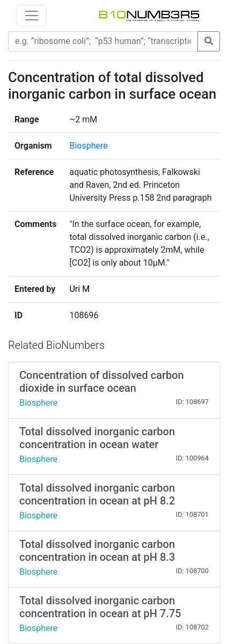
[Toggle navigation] (32, 16)
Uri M (79, 289)
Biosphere (88, 146)
